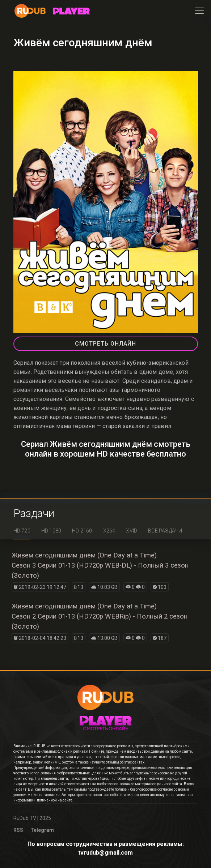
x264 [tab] (109, 531)
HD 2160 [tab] (82, 531)
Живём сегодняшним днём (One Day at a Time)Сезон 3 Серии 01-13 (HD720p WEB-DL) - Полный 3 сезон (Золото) (100, 565)
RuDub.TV (25, 818)
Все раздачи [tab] (165, 531)
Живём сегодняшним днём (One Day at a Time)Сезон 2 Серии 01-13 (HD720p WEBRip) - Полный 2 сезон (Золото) (100, 616)
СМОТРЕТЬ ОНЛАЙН (105, 344)
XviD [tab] (132, 531)
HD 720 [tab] (22, 531)
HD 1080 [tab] (51, 531)
